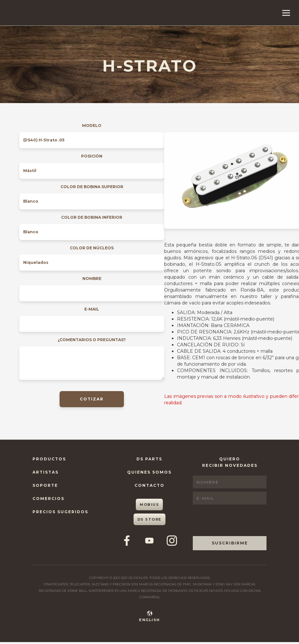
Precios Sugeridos (60, 512)
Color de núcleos (92, 248)
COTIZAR (92, 399)
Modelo (92, 125)
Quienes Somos (149, 472)
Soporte (45, 485)
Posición (92, 156)
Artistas (46, 472)
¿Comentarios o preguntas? (92, 340)
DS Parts (149, 459)
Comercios (48, 499)
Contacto (149, 485)
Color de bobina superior (92, 187)
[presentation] (242, 520)
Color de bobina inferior (92, 217)
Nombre (92, 279)
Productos (49, 459)
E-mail (92, 309)
